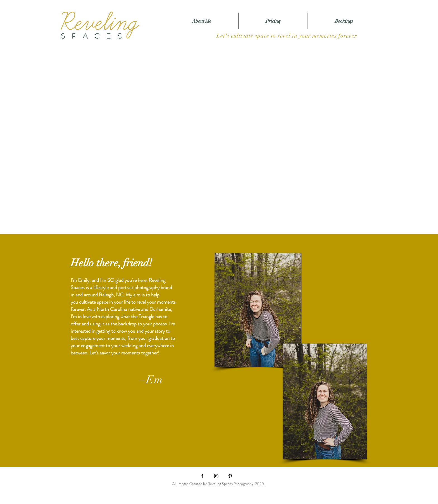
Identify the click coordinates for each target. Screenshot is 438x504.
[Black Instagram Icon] (216, 476)
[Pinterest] (230, 476)
